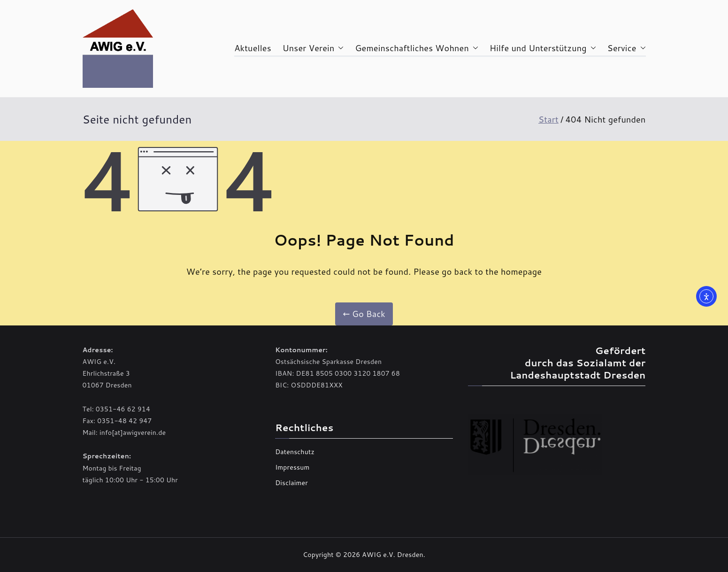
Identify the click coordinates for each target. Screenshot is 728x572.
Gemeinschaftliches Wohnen (417, 48)
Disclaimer (291, 483)
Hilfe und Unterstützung (543, 48)
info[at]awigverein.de (133, 433)
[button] (339, 48)
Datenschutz (295, 452)
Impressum (292, 467)
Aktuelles (253, 48)
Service (627, 48)
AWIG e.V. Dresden (392, 555)
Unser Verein (313, 48)
